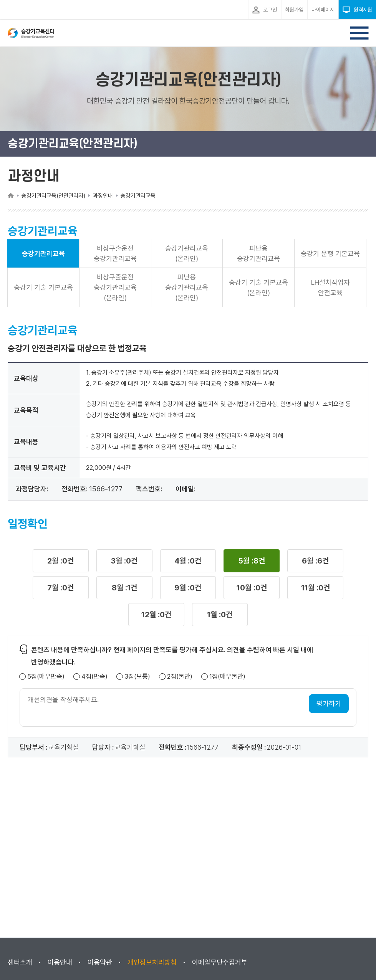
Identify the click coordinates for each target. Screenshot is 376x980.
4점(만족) (94, 677)
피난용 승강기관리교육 (258, 253)
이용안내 (60, 962)
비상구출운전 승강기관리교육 (115, 253)
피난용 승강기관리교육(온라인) (187, 287)
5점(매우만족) (46, 677)
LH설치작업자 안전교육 (330, 288)
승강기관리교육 (43, 254)
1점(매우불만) (227, 677)
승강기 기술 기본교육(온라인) (258, 288)
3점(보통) (137, 677)
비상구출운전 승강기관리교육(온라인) (115, 287)
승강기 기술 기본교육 (43, 287)
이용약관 (100, 962)
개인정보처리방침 (152, 962)
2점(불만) (180, 677)
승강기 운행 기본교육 (330, 254)
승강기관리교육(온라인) (187, 253)
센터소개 (20, 962)
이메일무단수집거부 (220, 962)
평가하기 (329, 703)
